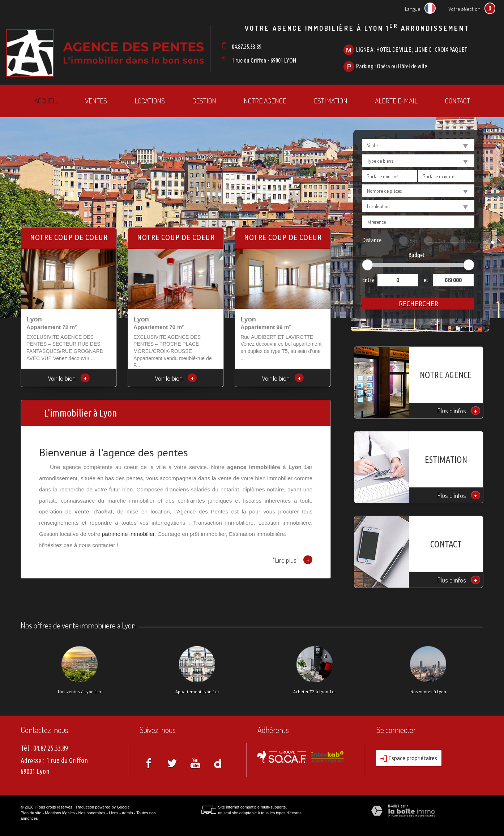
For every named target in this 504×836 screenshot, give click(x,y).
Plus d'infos (459, 411)
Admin (127, 813)
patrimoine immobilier (128, 534)
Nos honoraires (92, 813)
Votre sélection (464, 9)
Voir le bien (69, 378)
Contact (458, 101)
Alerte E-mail (396, 101)
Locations (150, 101)
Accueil (46, 101)
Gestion (204, 101)
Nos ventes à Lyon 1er (80, 692)
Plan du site (31, 813)
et (426, 280)
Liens (114, 813)
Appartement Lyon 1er (197, 692)
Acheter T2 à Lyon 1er (315, 692)
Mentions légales (60, 813)
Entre (368, 280)
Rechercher (418, 303)
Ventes (96, 101)
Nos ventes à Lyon (428, 692)
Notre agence (265, 101)
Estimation (331, 101)
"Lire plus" (293, 560)
